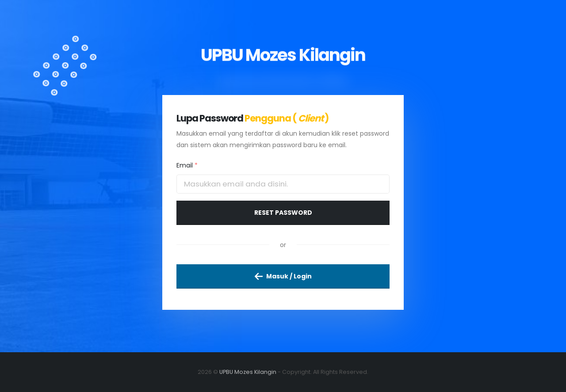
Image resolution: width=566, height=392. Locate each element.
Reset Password (283, 213)
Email (187, 165)
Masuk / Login (283, 276)
